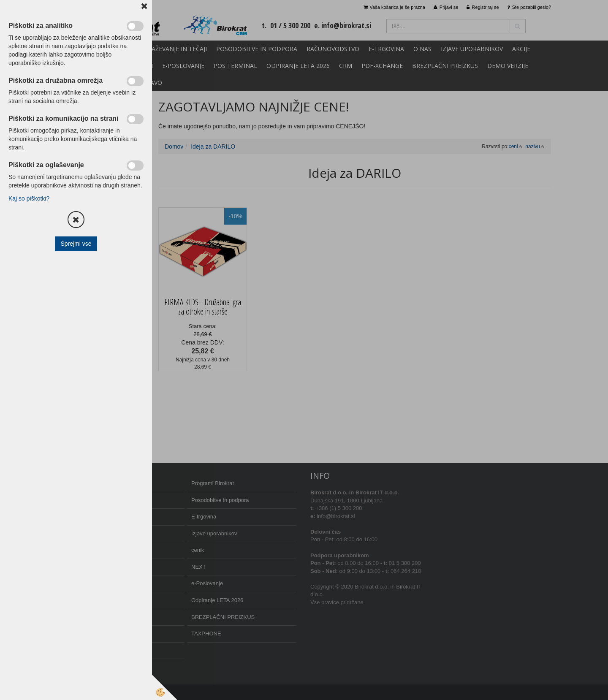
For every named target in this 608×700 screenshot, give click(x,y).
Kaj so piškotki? (29, 198)
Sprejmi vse (76, 244)
